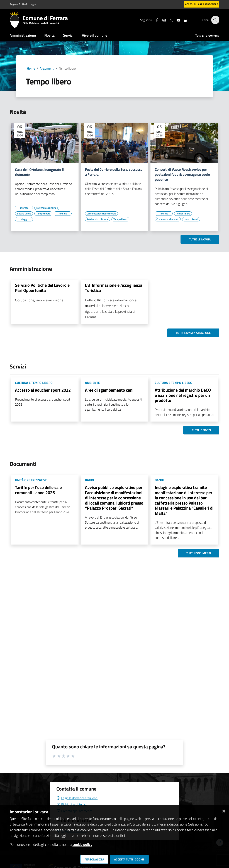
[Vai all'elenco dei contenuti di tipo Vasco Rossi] (191, 219)
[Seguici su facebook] (155, 20)
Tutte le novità (200, 239)
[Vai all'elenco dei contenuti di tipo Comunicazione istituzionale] (101, 214)
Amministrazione (23, 35)
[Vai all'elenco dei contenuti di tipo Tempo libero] (43, 214)
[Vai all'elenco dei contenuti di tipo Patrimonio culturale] (47, 208)
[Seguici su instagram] (162, 20)
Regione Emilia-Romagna (23, 4)
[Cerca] (215, 20)
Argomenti (47, 68)
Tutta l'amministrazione (193, 333)
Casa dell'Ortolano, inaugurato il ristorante (39, 172)
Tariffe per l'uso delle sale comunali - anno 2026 (38, 490)
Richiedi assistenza (71, 804)
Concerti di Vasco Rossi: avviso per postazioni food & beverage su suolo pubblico (182, 174)
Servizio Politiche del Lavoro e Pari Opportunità (42, 288)
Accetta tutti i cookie (129, 859)
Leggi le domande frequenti (77, 798)
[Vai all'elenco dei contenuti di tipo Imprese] (24, 208)
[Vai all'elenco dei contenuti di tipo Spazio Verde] (24, 214)
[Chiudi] (224, 810)
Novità (49, 35)
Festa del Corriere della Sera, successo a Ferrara (114, 172)
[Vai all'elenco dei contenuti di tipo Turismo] (63, 214)
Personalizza (94, 859)
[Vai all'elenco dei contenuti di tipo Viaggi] (24, 219)
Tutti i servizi (201, 430)
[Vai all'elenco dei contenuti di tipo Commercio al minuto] (168, 219)
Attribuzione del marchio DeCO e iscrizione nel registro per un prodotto (183, 395)
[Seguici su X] (169, 20)
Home (31, 68)
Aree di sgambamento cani (109, 390)
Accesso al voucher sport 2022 (43, 390)
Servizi (68, 35)
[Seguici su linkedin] (183, 20)
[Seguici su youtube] (176, 20)
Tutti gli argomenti (207, 36)
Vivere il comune (95, 35)
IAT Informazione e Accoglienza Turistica (114, 288)
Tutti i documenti (199, 553)
